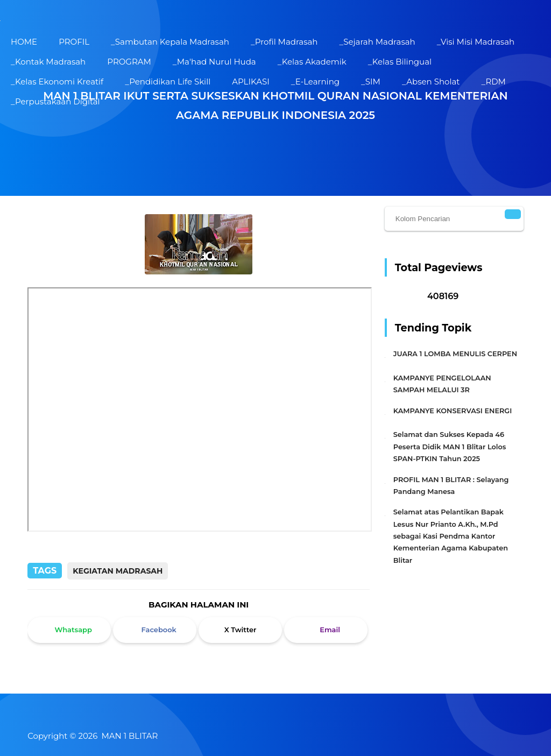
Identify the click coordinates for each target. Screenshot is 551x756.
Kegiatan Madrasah (118, 571)
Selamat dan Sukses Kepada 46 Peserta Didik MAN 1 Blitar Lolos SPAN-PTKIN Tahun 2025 (450, 447)
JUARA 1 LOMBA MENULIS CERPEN (455, 354)
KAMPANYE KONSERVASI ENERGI (453, 411)
